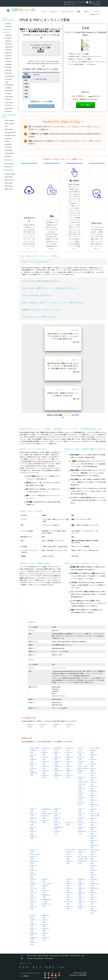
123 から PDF (83, 782)
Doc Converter (64, 956)
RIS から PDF (47, 814)
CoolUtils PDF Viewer (59, 696)
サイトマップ (24, 973)
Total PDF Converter (8, 37)
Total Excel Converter (9, 48)
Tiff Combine (9, 153)
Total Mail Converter (8, 72)
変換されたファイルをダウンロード (41, 106)
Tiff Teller (8, 156)
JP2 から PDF (83, 768)
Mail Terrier (9, 167)
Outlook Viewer (10, 174)
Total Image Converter (9, 98)
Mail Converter (54, 956)
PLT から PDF (35, 854)
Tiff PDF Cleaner (10, 136)
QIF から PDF (83, 850)
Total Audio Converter (9, 104)
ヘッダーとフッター (41, 79)
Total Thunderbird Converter (9, 85)
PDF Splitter (9, 129)
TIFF (26, 97)
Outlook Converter (43, 956)
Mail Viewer (9, 177)
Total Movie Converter (9, 110)
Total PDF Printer (8, 140)
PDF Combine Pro (10, 125)
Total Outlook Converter (10, 78)
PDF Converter (32, 956)
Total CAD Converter (8, 54)
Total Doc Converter (8, 42)
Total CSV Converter (8, 60)
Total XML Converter (8, 66)
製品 (79, 12)
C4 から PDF (35, 748)
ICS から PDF (83, 859)
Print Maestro (10, 164)
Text (26, 90)
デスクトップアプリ (67, 12)
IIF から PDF (83, 857)
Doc (26, 80)
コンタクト (97, 12)
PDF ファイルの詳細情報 (60, 708)
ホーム (44, 12)
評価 (63, 417)
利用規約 (26, 976)
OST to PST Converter (9, 92)
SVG (26, 94)
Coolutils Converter (8, 25)
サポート (87, 12)
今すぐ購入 (86, 105)
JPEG (27, 87)
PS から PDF (83, 766)
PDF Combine (10, 121)
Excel (27, 84)
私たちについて (95, 14)
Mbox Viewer (9, 180)
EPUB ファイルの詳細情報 (60, 652)
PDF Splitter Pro (10, 133)
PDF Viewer (9, 186)
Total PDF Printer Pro (9, 146)
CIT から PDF (95, 748)
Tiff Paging (9, 150)
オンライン (54, 12)
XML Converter (39, 958)
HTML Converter (75, 956)
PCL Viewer (9, 183)
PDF (26, 77)
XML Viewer (9, 189)
